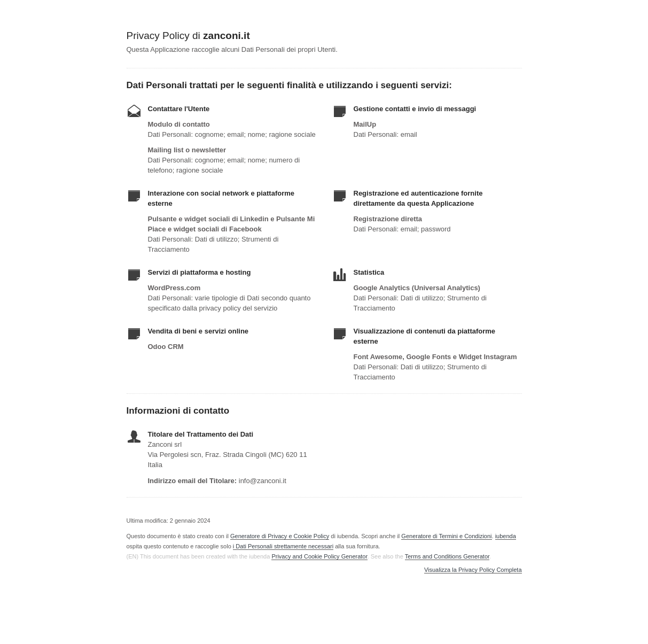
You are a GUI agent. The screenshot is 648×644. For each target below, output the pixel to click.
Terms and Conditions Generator (447, 556)
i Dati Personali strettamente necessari (283, 546)
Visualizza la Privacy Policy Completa (473, 570)
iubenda (506, 536)
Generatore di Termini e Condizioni (446, 536)
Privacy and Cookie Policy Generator (319, 556)
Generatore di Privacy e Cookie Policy (280, 536)
